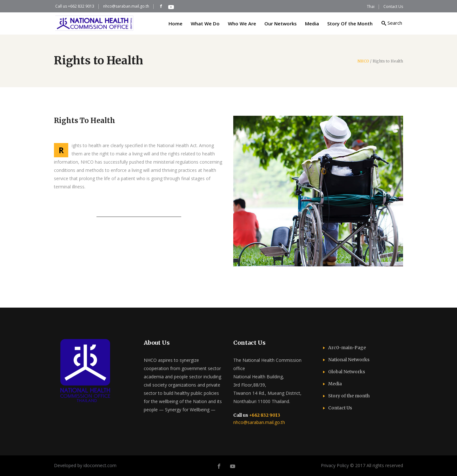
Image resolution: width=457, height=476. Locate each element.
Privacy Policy (335, 465)
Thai (371, 7)
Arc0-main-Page (347, 348)
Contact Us (393, 7)
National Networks (349, 360)
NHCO (363, 61)
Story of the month (349, 396)
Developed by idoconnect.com (85, 465)
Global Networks (347, 372)
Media (335, 384)
